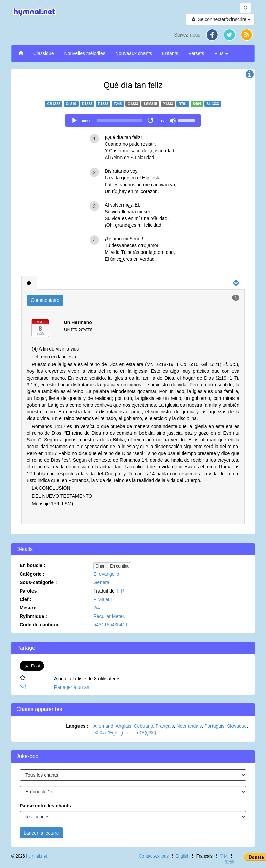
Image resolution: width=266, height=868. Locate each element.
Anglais (124, 726)
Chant (101, 566)
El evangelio (106, 574)
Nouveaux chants (134, 53)
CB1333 (54, 104)
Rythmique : (33, 616)
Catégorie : (32, 574)
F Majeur (103, 599)
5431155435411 (110, 625)
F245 (118, 104)
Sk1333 (213, 104)
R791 (183, 104)
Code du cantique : (41, 625)
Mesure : (29, 608)
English (182, 856)
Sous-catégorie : (38, 582)
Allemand (103, 726)
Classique (43, 53)
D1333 (87, 104)
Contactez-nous (154, 856)
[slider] (119, 121)
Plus (221, 53)
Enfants (170, 53)
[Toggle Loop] (151, 121)
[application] (133, 120)
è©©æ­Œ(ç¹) (108, 733)
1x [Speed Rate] (162, 121)
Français (165, 726)
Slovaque (237, 726)
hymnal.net (37, 856)
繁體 (229, 862)
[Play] (74, 121)
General (102, 582)
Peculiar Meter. (109, 616)
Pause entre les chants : (47, 806)
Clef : (26, 599)
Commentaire (45, 300)
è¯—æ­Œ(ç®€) (141, 733)
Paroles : (30, 591)
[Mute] (173, 121)
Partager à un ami (73, 687)
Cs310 (71, 104)
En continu (120, 566)
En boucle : (32, 565)
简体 (224, 856)
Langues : (77, 726)
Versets (196, 53)
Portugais (214, 726)
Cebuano (143, 726)
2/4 (97, 608)
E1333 (103, 104)
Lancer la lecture (41, 833)
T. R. (121, 591)
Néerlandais (189, 726)
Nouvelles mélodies (84, 53)
